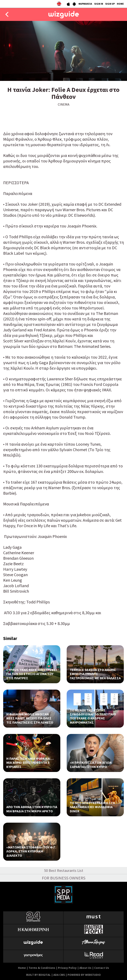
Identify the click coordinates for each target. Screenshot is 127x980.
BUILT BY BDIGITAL (38, 975)
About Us (85, 968)
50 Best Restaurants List (64, 870)
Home (22, 968)
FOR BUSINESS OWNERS (64, 878)
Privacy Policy (67, 968)
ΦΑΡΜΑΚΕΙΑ (85, 4)
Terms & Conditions (42, 968)
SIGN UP (110, 4)
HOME (120, 4)
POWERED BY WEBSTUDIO (84, 975)
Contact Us (102, 968)
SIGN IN (99, 4)
